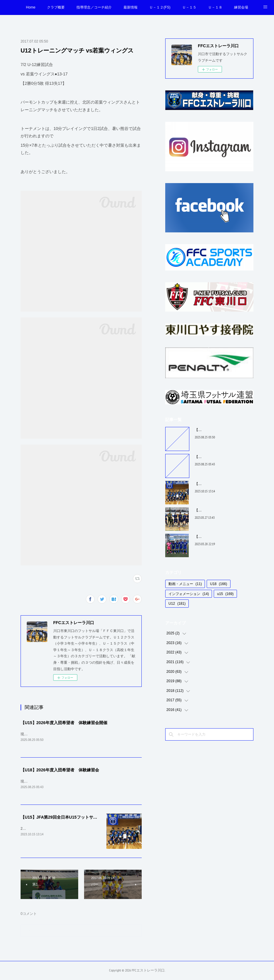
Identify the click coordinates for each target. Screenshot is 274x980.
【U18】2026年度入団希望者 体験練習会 (60, 771)
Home (31, 7)
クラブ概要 (56, 7)
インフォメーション (189, 594)
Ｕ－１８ (215, 7)
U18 (218, 584)
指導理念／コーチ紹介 (94, 7)
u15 (225, 594)
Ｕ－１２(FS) (160, 7)
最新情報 (131, 7)
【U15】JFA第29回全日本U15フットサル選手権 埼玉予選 (74, 818)
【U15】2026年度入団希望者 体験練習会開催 (64, 723)
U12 (177, 604)
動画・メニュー (185, 584)
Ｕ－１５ (189, 7)
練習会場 (241, 7)
